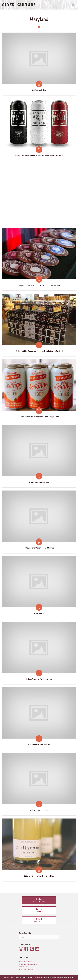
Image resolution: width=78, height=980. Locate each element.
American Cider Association (29, 964)
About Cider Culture (26, 962)
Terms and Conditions (27, 969)
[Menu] (73, 5)
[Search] (39, 937)
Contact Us (23, 967)
